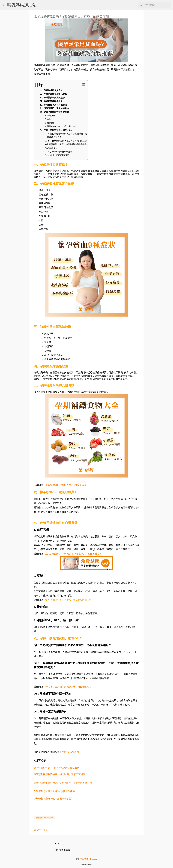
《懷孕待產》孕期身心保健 (44, 818)
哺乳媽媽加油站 (22, 5)
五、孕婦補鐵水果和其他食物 (53, 105)
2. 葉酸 (48, 119)
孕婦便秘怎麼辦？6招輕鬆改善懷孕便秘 (54, 791)
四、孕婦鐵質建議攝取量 (51, 101)
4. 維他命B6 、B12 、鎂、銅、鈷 (60, 126)
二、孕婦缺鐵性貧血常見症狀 (53, 94)
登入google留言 (41, 830)
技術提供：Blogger (86, 859)
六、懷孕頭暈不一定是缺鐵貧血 (54, 108)
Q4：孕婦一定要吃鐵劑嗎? (57, 155)
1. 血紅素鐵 (50, 116)
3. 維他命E (50, 123)
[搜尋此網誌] (157, 5)
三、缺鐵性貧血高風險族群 (52, 98)
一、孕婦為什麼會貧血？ (51, 90)
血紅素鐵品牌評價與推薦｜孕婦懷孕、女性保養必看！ (74, 554)
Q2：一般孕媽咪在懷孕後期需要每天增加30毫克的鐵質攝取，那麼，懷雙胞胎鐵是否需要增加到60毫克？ (66, 144)
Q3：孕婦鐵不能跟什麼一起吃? (59, 152)
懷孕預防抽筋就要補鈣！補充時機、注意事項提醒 (59, 774)
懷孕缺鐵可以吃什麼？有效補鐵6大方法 (66, 485)
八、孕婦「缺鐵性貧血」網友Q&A (56, 130)
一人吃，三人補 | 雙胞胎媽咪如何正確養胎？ (69, 687)
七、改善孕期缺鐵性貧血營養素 (54, 112)
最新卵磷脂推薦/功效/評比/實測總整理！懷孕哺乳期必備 (63, 783)
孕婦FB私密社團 (70, 752)
